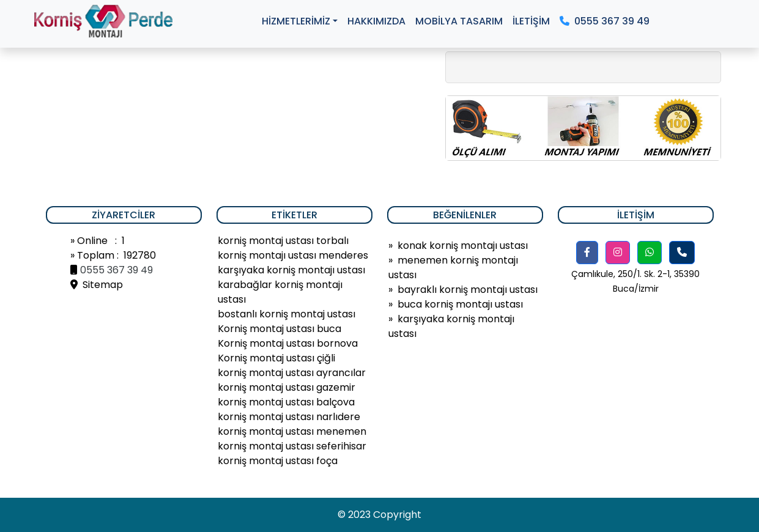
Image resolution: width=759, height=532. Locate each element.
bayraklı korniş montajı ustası (468, 290)
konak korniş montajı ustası (463, 246)
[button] (587, 253)
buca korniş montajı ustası (460, 304)
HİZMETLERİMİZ (296, 21)
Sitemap (97, 285)
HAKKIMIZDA (376, 21)
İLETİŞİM (531, 21)
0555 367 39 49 (605, 21)
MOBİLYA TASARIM (459, 21)
